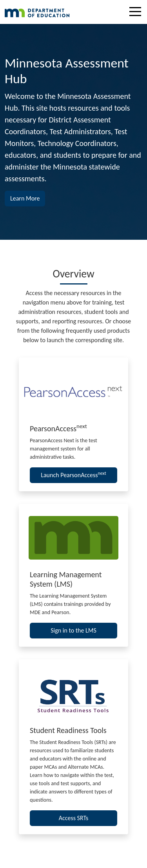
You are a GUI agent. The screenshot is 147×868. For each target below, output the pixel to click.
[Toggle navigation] (137, 13)
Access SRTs (74, 818)
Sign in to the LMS (73, 630)
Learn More (28, 198)
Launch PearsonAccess (73, 475)
